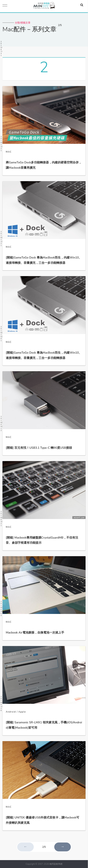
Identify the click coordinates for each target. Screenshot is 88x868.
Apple (22, 712)
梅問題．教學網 (44, 6)
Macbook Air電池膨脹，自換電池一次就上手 (35, 633)
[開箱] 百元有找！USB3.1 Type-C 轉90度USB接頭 (39, 448)
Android (11, 712)
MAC (9, 152)
